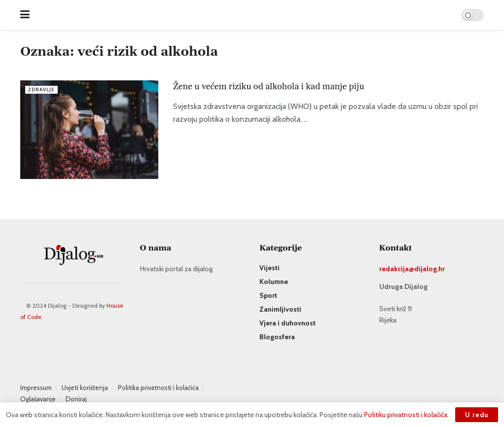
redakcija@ (397, 269)
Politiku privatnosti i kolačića (406, 415)
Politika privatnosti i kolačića (158, 388)
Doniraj (76, 399)
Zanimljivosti (280, 309)
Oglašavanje (38, 399)
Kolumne (274, 282)
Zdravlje (42, 89)
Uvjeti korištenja (85, 388)
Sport (268, 295)
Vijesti (270, 268)
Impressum (36, 388)
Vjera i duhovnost (288, 323)
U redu (477, 415)
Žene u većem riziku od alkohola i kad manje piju (270, 87)
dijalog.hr (430, 269)
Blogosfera (277, 337)
